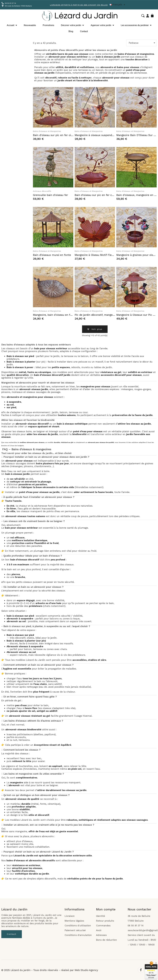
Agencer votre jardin (102, 25)
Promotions (48, 25)
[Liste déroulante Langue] (118, 5)
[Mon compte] (148, 16)
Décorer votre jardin (72, 25)
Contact (84, 31)
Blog (71, 31)
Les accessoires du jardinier (136, 25)
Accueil (12, 25)
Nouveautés (30, 25)
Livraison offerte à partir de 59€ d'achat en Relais (79, 5)
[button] (143, 16)
